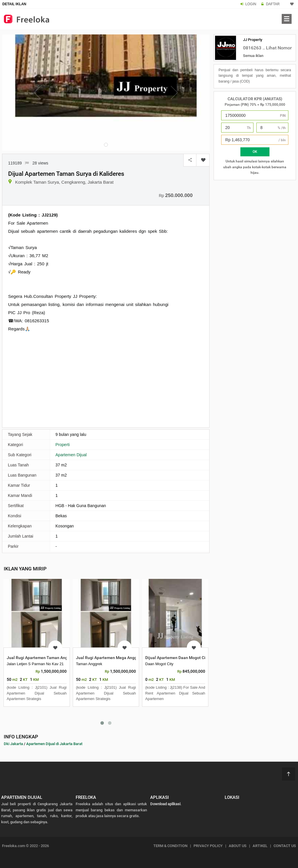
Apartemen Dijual (71, 455)
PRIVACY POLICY (208, 846)
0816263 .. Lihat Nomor (267, 48)
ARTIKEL (260, 846)
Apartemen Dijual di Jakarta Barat (54, 744)
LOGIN (251, 4)
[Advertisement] (106, 379)
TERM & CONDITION (170, 846)
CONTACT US (285, 846)
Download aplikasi (165, 804)
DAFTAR (273, 4)
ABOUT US (238, 846)
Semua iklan (253, 56)
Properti (63, 445)
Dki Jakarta (13, 744)
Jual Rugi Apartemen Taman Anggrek (41, 658)
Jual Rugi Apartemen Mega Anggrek (109, 658)
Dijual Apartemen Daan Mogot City (177, 658)
